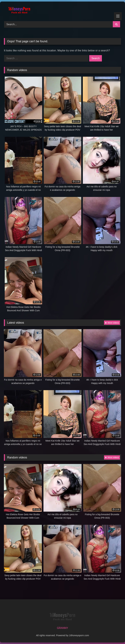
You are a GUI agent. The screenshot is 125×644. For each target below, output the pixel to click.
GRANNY (62, 628)
